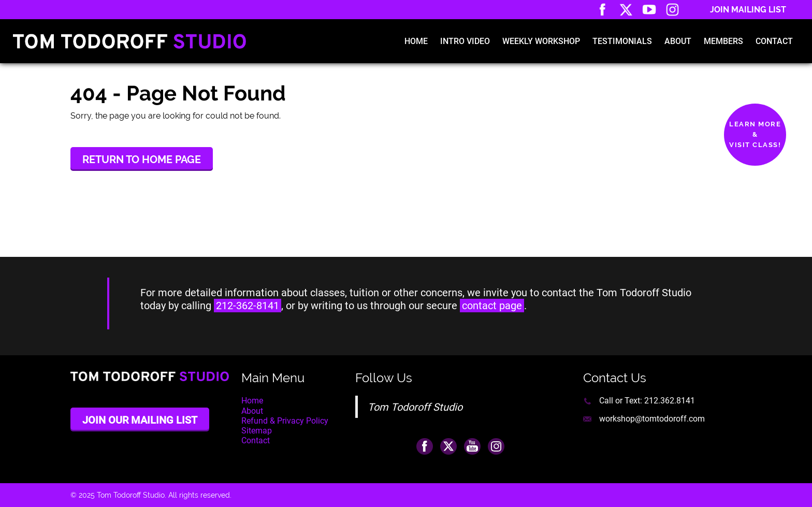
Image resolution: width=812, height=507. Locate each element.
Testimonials (622, 41)
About (678, 41)
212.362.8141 (670, 401)
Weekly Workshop (541, 41)
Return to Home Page (142, 160)
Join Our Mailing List (140, 420)
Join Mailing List (748, 10)
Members (723, 41)
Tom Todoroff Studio (415, 407)
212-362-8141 (248, 306)
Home (416, 41)
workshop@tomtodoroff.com (652, 419)
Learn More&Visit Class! (755, 134)
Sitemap (257, 431)
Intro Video (465, 41)
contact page (492, 306)
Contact (774, 41)
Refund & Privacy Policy (285, 421)
